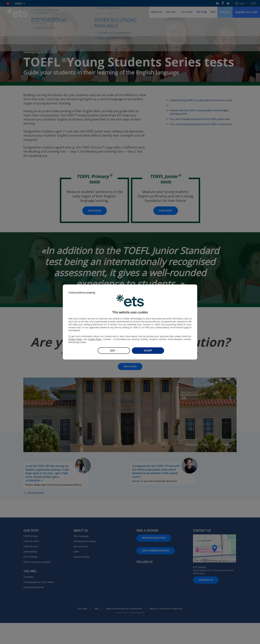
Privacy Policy (75, 339)
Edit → (114, 351)
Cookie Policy (95, 339)
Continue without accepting (82, 293)
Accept (148, 351)
